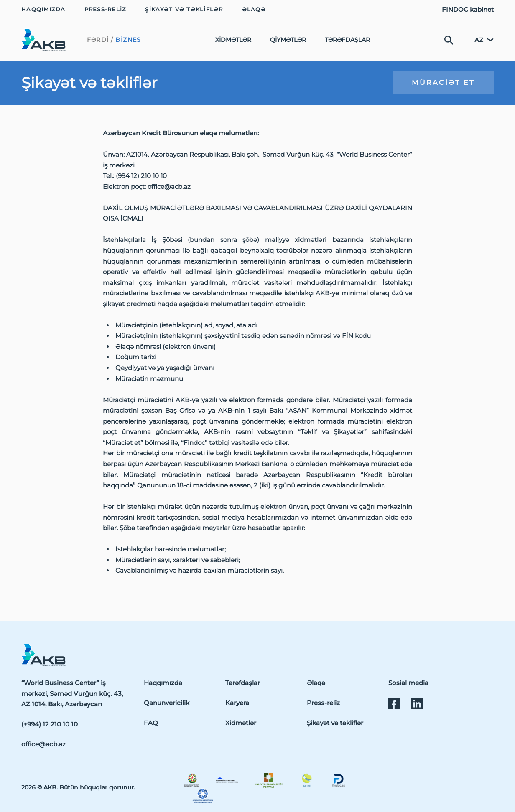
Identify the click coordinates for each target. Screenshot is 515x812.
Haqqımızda (43, 9)
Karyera (237, 703)
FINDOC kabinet (468, 9)
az (479, 40)
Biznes (128, 40)
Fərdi (98, 40)
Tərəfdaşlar (347, 40)
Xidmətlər (233, 40)
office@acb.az (43, 744)
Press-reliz (106, 9)
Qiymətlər (288, 40)
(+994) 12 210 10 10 (50, 724)
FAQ (151, 723)
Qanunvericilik (167, 703)
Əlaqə (254, 9)
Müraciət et (443, 82)
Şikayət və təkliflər (184, 9)
